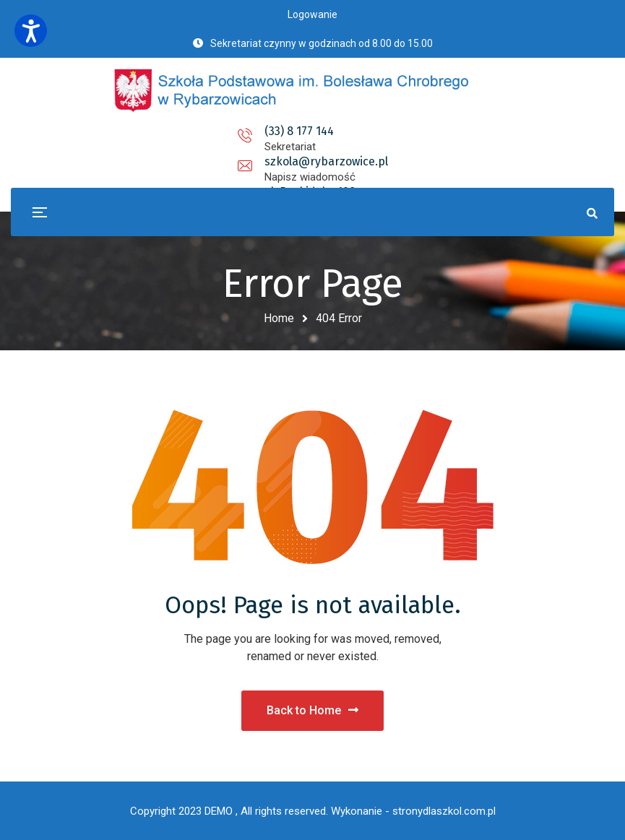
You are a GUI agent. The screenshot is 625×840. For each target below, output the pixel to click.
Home (279, 318)
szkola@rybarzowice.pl (312, 131)
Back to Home (312, 710)
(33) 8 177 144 (172, 131)
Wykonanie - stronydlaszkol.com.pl (413, 811)
